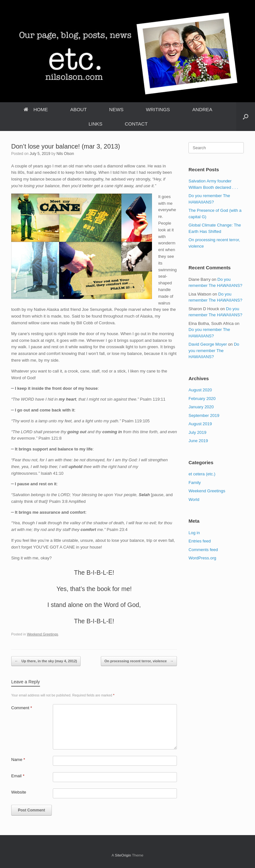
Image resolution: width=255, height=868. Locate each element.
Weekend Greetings (42, 634)
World (194, 499)
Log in (194, 533)
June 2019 (198, 441)
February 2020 (202, 399)
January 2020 (201, 407)
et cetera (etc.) (202, 474)
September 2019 (204, 415)
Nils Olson (65, 154)
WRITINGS (158, 109)
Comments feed (203, 550)
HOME (36, 109)
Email (18, 776)
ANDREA (202, 109)
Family (195, 483)
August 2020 (200, 390)
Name (18, 760)
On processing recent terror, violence (139, 661)
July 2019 (197, 432)
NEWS (116, 109)
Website (19, 792)
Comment (22, 708)
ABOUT (78, 109)
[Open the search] (246, 117)
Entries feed (199, 541)
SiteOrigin (123, 855)
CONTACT (136, 124)
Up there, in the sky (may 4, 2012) (46, 661)
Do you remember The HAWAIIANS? (214, 350)
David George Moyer (208, 344)
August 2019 (200, 424)
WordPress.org (202, 558)
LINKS (96, 124)
